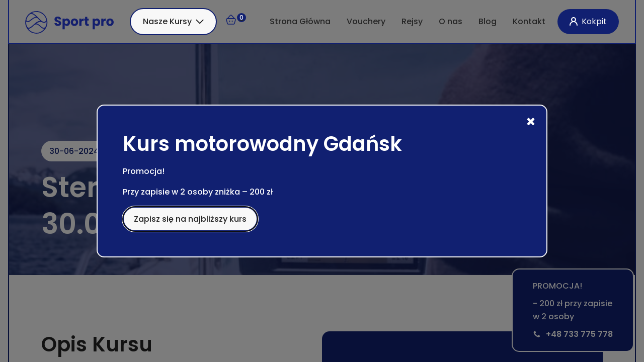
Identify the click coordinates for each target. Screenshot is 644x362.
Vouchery (366, 21)
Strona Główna (300, 21)
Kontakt (529, 21)
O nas (451, 21)
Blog (488, 21)
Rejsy (412, 21)
